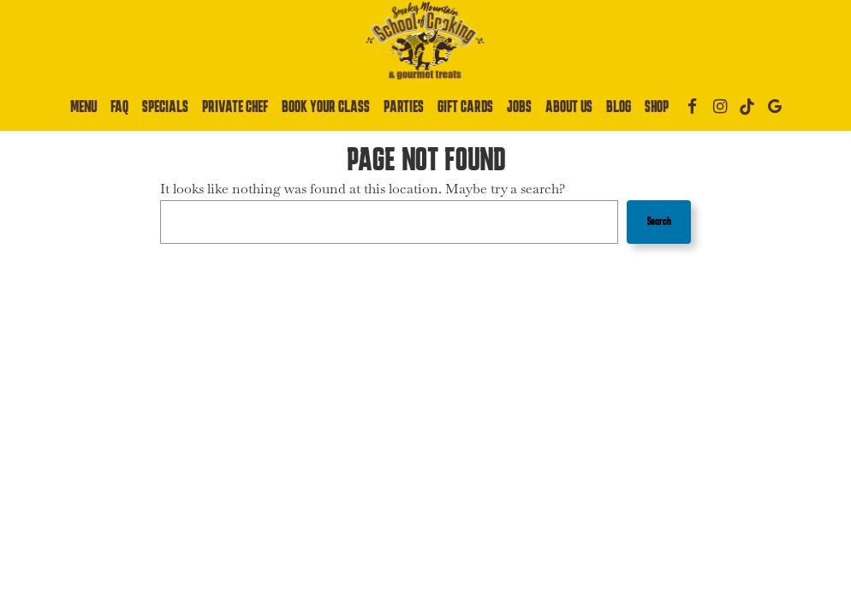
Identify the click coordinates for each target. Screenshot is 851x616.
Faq (119, 107)
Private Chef (235, 107)
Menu (83, 107)
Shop (657, 107)
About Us (569, 107)
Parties (404, 107)
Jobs (519, 107)
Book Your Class (326, 107)
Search (659, 221)
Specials (165, 107)
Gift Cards (465, 107)
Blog (619, 107)
